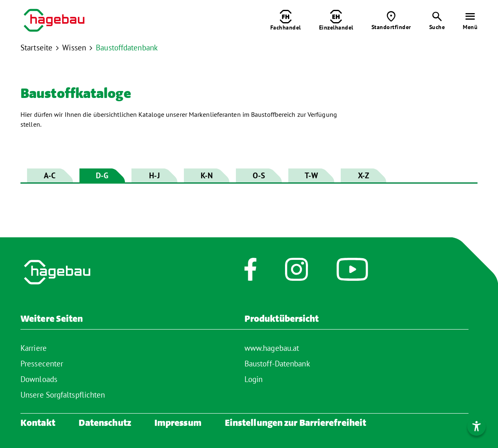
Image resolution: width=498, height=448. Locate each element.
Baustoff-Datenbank (277, 364)
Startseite (36, 48)
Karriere (34, 348)
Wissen (74, 48)
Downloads (39, 379)
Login (254, 379)
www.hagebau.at (272, 348)
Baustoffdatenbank (127, 48)
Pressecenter (42, 364)
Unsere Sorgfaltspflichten (63, 395)
